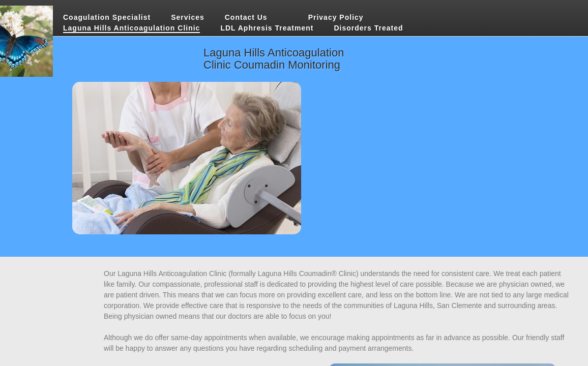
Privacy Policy (336, 17)
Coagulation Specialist (107, 17)
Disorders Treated (368, 28)
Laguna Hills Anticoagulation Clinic (131, 28)
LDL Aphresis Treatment (267, 28)
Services (188, 17)
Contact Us (246, 17)
